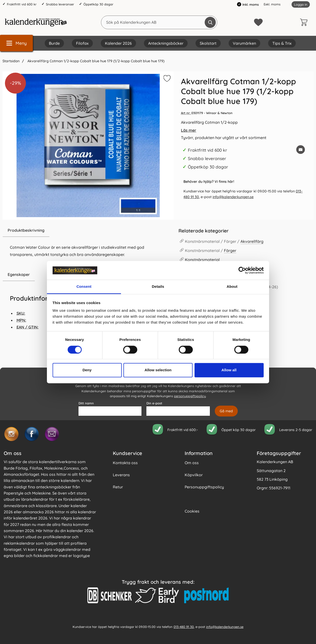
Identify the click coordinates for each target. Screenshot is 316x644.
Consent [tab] (84, 287)
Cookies (192, 511)
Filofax (82, 43)
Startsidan (11, 61)
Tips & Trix (282, 43)
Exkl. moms (272, 4)
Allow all (229, 370)
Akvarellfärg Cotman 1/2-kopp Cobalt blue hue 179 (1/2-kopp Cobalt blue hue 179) (95, 61)
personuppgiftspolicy (190, 396)
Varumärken (244, 43)
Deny (87, 370)
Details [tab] (158, 287)
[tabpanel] (88, 246)
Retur (118, 487)
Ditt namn (86, 403)
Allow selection (158, 370)
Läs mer (189, 130)
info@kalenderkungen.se (233, 197)
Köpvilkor (194, 475)
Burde (54, 43)
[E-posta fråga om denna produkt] (301, 150)
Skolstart (208, 43)
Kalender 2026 (118, 43)
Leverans (121, 475)
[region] (88, 230)
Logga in (301, 4)
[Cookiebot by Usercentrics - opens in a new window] (242, 270)
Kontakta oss (125, 463)
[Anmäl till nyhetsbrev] (226, 411)
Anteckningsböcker (166, 43)
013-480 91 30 (184, 626)
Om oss (192, 463)
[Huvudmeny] (16, 43)
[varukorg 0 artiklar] (305, 22)
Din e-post (154, 403)
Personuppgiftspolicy (204, 487)
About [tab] (232, 287)
